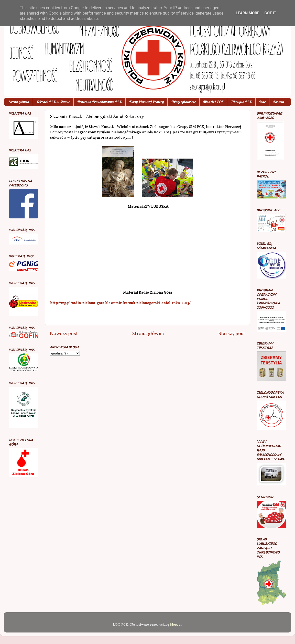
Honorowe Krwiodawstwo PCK (100, 102)
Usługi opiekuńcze (183, 102)
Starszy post (232, 334)
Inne (262, 102)
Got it (270, 13)
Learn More (247, 13)
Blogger (176, 625)
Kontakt (279, 102)
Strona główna (19, 102)
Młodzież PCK (213, 102)
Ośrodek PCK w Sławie (53, 102)
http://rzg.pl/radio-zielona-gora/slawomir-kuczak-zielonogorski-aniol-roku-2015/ (120, 303)
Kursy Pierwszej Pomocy (146, 102)
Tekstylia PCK (241, 102)
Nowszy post (64, 334)
